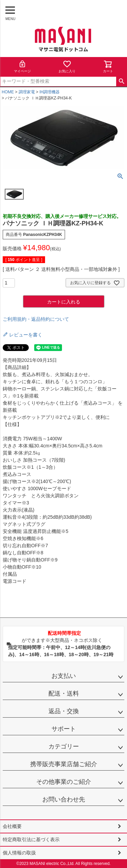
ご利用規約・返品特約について (36, 319)
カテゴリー (64, 746)
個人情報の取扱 (19, 853)
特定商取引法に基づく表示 (31, 839)
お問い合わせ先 (64, 799)
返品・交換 (64, 711)
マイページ (22, 66)
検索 (121, 81)
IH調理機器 (49, 92)
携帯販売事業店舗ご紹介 (64, 764)
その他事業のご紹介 (64, 782)
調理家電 (27, 92)
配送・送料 (64, 694)
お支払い (64, 676)
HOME (8, 92)
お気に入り (67, 66)
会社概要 (12, 826)
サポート (64, 729)
